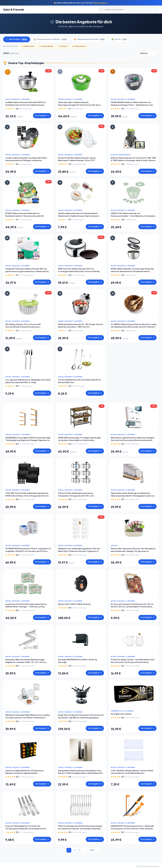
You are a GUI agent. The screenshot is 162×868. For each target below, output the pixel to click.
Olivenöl (63, 46)
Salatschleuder (46, 46)
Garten (119, 39)
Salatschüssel (79, 46)
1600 (92, 850)
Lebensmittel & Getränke (89, 39)
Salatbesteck (28, 46)
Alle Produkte (17, 39)
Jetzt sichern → (101, 3)
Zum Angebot (42, 116)
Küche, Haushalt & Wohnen (51, 39)
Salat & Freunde (14, 9)
